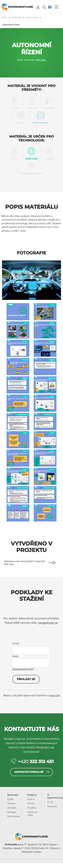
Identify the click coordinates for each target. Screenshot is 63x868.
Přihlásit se (26, 679)
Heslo (15, 656)
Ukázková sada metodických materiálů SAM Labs (24, 563)
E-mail (16, 643)
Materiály (13, 795)
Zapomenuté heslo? (23, 669)
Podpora (32, 795)
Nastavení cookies (32, 852)
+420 (36, 761)
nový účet (55, 695)
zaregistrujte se (48, 623)
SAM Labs (41, 60)
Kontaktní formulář (29, 772)
